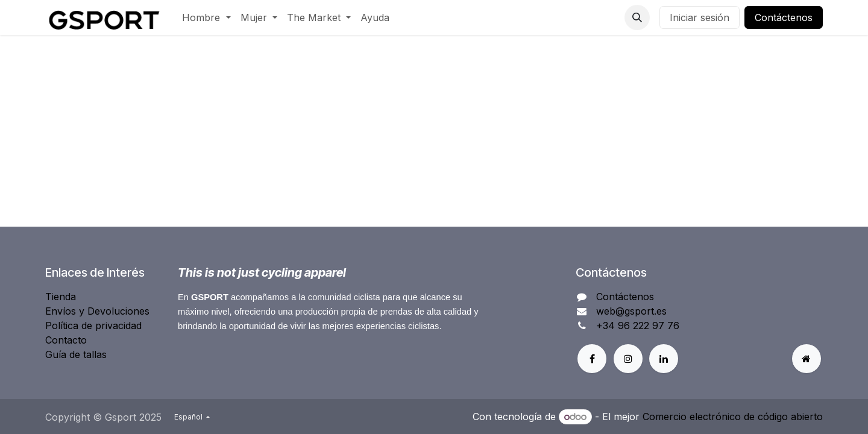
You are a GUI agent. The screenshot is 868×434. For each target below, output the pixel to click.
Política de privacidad (93, 325)
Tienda (61, 297)
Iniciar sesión (700, 17)
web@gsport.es (631, 311)
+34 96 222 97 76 (638, 325)
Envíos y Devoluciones (97, 311)
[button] (637, 17)
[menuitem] (206, 17)
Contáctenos (784, 17)
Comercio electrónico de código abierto (733, 417)
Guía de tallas (76, 354)
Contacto (66, 340)
